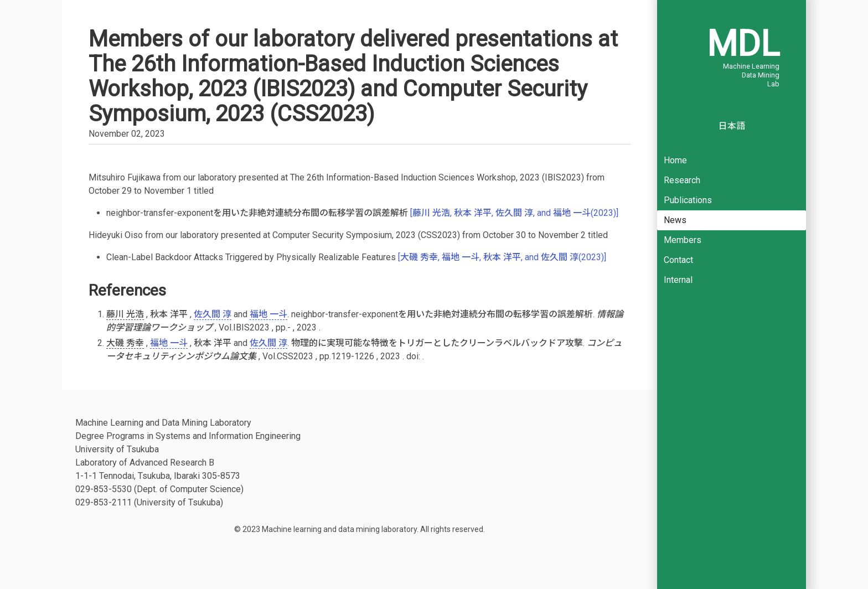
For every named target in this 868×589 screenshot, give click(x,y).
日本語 (732, 126)
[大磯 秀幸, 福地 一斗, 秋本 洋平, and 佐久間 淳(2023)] (502, 257)
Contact (678, 260)
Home (675, 160)
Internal (678, 280)
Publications (688, 200)
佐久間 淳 (213, 314)
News (675, 220)
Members (683, 240)
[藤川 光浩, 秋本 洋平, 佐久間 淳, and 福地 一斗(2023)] (514, 213)
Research (682, 180)
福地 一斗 (268, 314)
